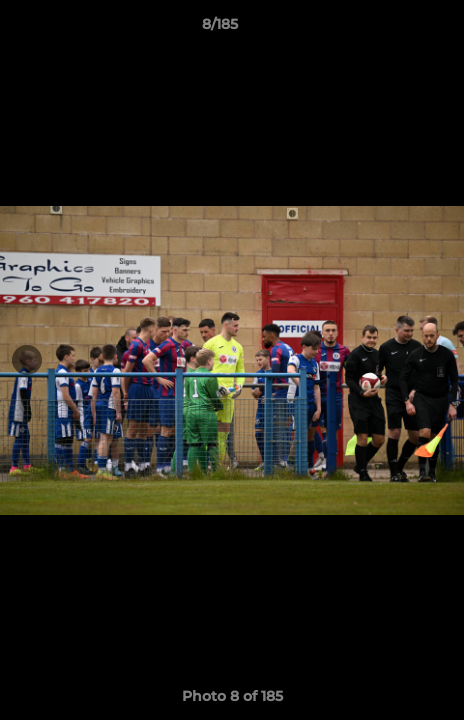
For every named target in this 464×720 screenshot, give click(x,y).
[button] (392, 29)
